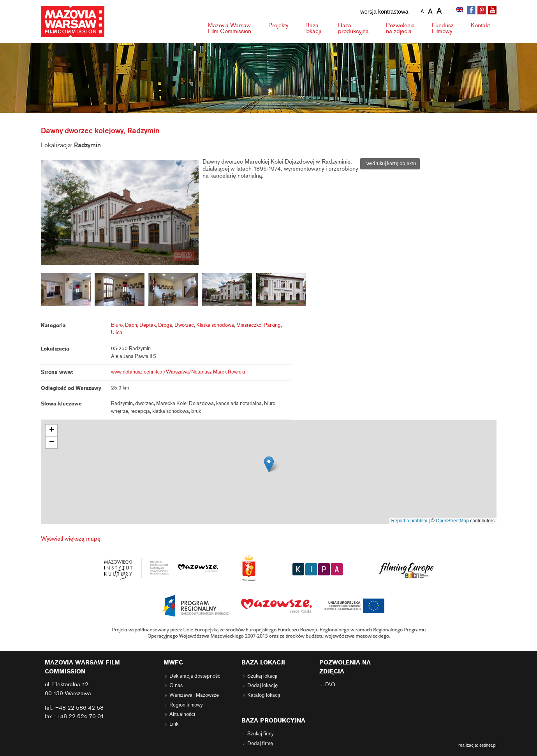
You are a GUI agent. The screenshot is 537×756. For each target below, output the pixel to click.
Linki (174, 724)
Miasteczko (249, 325)
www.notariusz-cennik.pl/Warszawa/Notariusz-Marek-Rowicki (178, 372)
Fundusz (443, 28)
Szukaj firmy (261, 734)
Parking (272, 325)
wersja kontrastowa (384, 12)
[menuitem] (460, 11)
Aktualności (182, 714)
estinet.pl (488, 745)
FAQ (330, 685)
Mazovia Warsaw (230, 28)
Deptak (148, 325)
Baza (313, 28)
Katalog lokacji (264, 695)
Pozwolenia (400, 28)
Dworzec (184, 325)
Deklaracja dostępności (195, 676)
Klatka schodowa (215, 325)
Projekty (278, 25)
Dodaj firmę (260, 744)
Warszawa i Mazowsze (194, 695)
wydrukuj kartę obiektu (390, 164)
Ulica (117, 333)
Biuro (117, 325)
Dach (131, 325)
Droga (165, 325)
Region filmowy (186, 705)
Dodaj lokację (262, 686)
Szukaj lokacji (262, 676)
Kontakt (480, 25)
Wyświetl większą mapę (71, 539)
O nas (176, 686)
